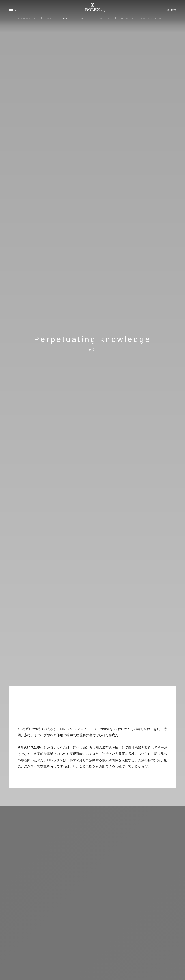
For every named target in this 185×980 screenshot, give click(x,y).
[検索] (171, 10)
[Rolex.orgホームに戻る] (92, 7)
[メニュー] (16, 10)
